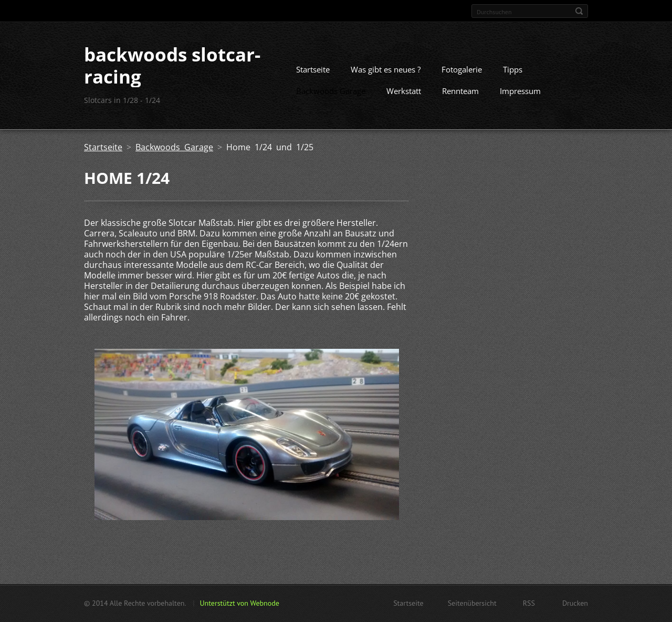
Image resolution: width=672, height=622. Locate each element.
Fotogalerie (462, 69)
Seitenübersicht (472, 603)
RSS (529, 603)
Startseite (313, 69)
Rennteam (460, 91)
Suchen (579, 11)
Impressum (520, 91)
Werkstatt (404, 91)
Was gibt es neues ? (386, 69)
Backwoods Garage (331, 91)
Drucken (575, 603)
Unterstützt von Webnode (239, 603)
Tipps (513, 69)
